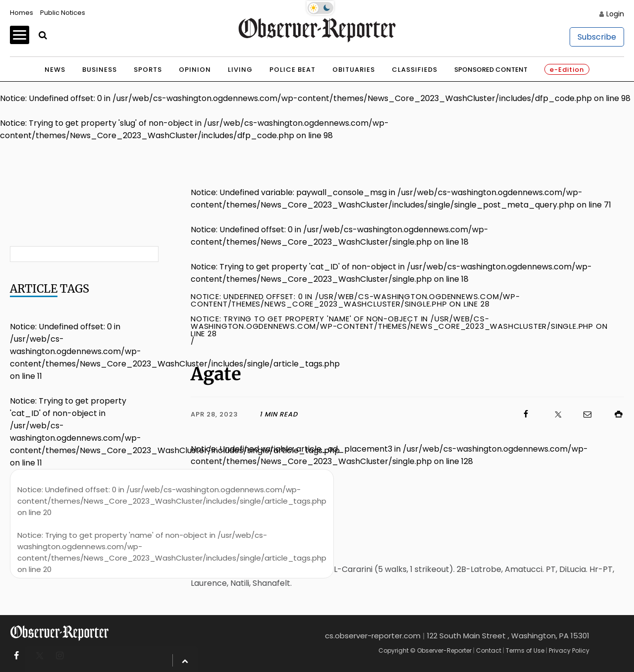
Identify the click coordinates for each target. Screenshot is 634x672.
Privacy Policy (569, 650)
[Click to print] (614, 414)
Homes (22, 13)
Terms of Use (525, 650)
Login (615, 14)
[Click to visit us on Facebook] (415, 414)
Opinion (195, 70)
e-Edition (567, 70)
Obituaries (354, 70)
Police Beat (292, 70)
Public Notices (63, 13)
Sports (148, 70)
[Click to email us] (582, 414)
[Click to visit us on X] (552, 414)
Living (240, 70)
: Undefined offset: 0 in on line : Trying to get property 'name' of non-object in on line (172, 529)
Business (100, 70)
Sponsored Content (491, 70)
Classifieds (415, 70)
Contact (489, 650)
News (55, 70)
